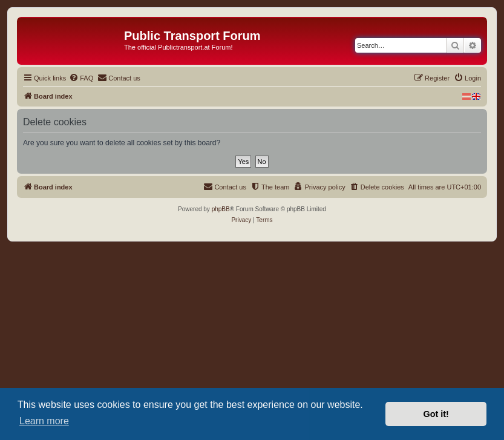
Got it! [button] (436, 414)
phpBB (221, 209)
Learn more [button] (44, 421)
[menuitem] (81, 78)
